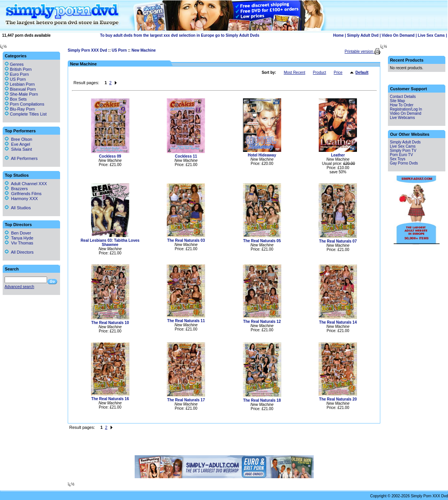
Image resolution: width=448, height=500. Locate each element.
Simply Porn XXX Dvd (87, 50)
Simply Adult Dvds (405, 142)
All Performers (21, 158)
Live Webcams (402, 118)
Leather (338, 155)
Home (339, 35)
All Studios (18, 208)
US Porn (119, 50)
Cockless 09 (110, 156)
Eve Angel (17, 144)
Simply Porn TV (403, 151)
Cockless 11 (186, 156)
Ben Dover (18, 233)
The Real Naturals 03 (186, 240)
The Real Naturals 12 (262, 322)
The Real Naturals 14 (338, 322)
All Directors (19, 252)
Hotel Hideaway (262, 155)
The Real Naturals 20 (338, 399)
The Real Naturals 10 (110, 323)
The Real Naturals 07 (338, 241)
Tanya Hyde (19, 238)
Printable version (359, 51)
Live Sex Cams (431, 35)
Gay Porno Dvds (404, 163)
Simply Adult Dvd (363, 35)
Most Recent (295, 72)
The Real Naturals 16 (110, 399)
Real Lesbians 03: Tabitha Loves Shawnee (110, 243)
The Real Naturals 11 (186, 321)
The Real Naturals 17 (186, 400)
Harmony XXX (21, 199)
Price (338, 72)
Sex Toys (397, 159)
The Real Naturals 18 (262, 400)
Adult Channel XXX (26, 184)
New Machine (144, 50)
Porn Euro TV (401, 155)
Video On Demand (398, 35)
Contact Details (403, 97)
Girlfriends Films (23, 194)
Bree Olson (18, 139)
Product (319, 72)
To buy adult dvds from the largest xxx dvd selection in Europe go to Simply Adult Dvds (180, 35)
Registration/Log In (406, 109)
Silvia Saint (18, 149)
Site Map (397, 101)
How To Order (402, 105)
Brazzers (16, 189)
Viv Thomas (19, 243)
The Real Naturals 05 (262, 241)
